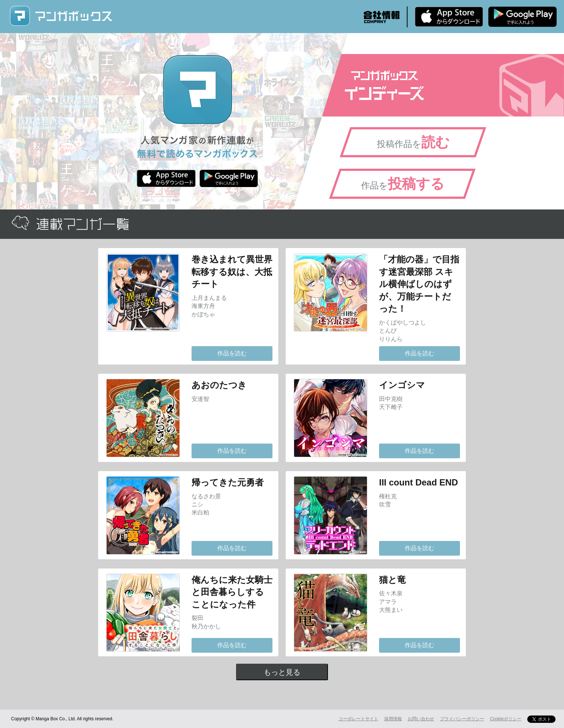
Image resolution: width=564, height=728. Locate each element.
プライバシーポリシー (462, 719)
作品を (403, 184)
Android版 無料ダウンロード (522, 17)
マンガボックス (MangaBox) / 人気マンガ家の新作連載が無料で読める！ (61, 16)
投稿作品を (413, 142)
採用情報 (393, 719)
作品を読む (232, 353)
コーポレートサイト (358, 719)
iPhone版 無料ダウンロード (449, 17)
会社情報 (382, 17)
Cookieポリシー (506, 719)
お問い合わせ (421, 719)
